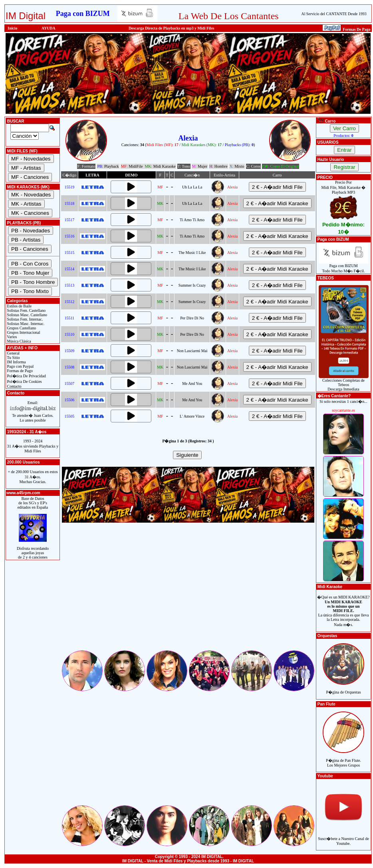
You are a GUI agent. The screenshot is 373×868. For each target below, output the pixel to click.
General (13, 353)
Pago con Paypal (20, 366)
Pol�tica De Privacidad (26, 376)
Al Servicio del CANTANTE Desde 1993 (334, 14)
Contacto (14, 386)
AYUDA (49, 28)
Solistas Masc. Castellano (27, 315)
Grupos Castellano (21, 328)
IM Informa (16, 362)
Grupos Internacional (23, 332)
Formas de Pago (19, 371)
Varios (11, 337)
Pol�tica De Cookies (24, 381)
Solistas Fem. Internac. (24, 319)
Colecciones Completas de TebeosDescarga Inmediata (344, 383)
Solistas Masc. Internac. (25, 324)
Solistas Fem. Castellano (26, 310)
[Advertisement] (188, 593)
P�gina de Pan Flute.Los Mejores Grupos (343, 758)
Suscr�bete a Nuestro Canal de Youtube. (343, 837)
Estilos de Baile (19, 306)
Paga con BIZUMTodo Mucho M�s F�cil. (344, 267)
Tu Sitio (13, 358)
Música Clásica (19, 341)
